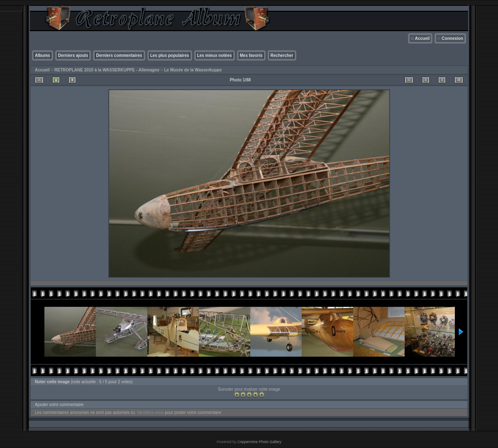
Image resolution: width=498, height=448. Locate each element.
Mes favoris (251, 55)
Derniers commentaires (119, 55)
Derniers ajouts (73, 55)
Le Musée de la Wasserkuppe (193, 70)
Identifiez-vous (150, 413)
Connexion (452, 38)
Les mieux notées (215, 55)
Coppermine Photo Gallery (259, 442)
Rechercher (282, 55)
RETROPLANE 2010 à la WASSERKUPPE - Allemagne (107, 70)
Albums (43, 55)
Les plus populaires (170, 55)
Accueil (422, 38)
